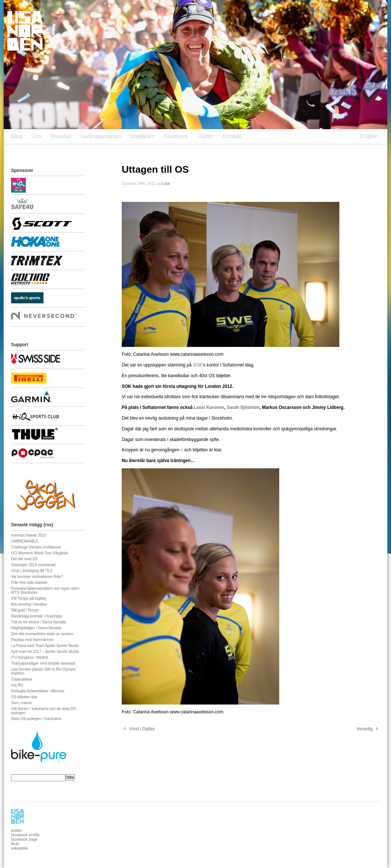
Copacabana (22, 679)
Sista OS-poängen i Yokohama (36, 719)
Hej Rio (17, 685)
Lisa (37, 136)
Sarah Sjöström (243, 407)
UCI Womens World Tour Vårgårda (39, 553)
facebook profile (25, 835)
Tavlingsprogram (101, 136)
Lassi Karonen (209, 407)
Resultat (61, 136)
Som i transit (21, 703)
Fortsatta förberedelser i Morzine (38, 691)
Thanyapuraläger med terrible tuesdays (43, 663)
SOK (197, 365)
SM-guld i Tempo (25, 610)
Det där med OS (24, 559)
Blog (17, 136)
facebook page (24, 839)
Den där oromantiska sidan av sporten (42, 634)
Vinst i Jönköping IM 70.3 (32, 571)
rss (48, 525)
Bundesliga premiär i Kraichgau (37, 616)
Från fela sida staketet (29, 583)
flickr (15, 844)
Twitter (205, 136)
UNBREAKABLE (25, 541)
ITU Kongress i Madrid (29, 657)
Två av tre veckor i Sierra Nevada (38, 622)
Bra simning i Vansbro (29, 604)
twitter (16, 830)
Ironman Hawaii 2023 (29, 535)
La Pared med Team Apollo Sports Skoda (45, 646)
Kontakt (232, 136)
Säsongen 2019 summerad (33, 565)
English (369, 136)
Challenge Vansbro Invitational (36, 547)
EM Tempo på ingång (28, 598)
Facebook (176, 136)
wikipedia (19, 848)
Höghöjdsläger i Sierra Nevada (36, 628)
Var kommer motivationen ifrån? (37, 577)
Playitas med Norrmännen (32, 640)
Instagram (143, 136)
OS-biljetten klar (24, 697)
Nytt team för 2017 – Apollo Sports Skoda (45, 652)
